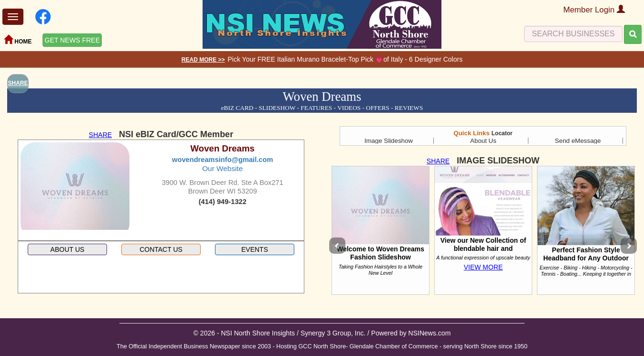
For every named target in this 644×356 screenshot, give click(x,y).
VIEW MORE (483, 267)
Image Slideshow (389, 141)
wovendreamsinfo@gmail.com (222, 160)
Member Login (594, 10)
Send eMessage (578, 141)
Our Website (222, 168)
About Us (483, 141)
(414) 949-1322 (223, 202)
